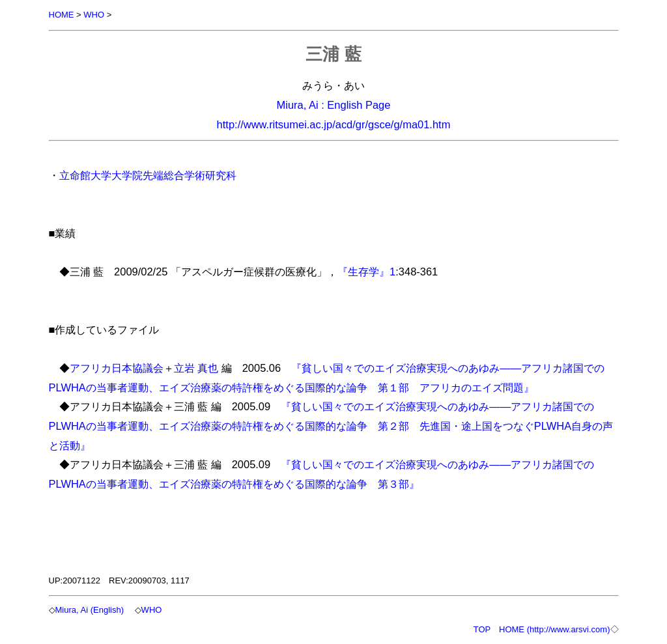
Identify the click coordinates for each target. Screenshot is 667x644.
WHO (94, 15)
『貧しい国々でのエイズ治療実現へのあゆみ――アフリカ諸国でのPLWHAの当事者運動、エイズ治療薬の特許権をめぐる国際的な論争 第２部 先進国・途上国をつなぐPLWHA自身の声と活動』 (331, 426)
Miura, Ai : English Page (334, 105)
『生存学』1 (366, 272)
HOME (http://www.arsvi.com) (554, 629)
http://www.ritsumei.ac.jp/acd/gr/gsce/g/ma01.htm (334, 124)
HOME (62, 15)
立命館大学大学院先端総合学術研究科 (148, 175)
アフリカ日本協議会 (117, 368)
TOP (482, 629)
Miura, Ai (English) (90, 610)
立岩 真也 (196, 368)
